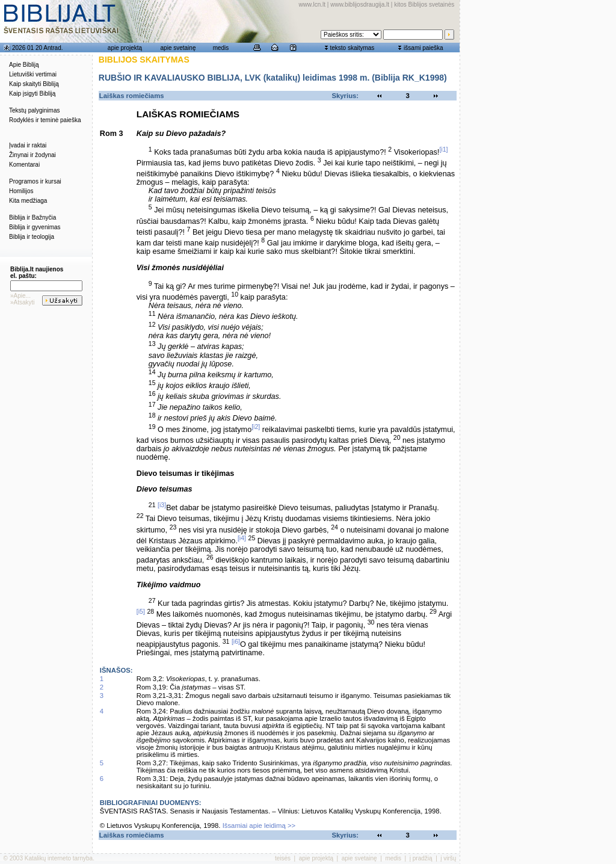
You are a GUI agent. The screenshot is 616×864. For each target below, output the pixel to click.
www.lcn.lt (312, 5)
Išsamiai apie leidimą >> (259, 825)
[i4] (242, 538)
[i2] (256, 427)
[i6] (236, 641)
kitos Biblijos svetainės (424, 5)
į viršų (448, 858)
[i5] (141, 611)
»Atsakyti (23, 302)
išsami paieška (423, 48)
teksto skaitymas (352, 48)
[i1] (443, 149)
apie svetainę (178, 48)
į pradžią (421, 858)
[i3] (162, 505)
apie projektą (125, 48)
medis (221, 48)
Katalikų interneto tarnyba (59, 858)
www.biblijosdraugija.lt (360, 5)
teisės (283, 858)
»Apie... (20, 296)
